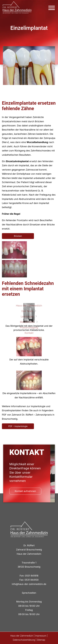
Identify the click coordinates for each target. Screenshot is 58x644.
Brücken (18, 236)
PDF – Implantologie (18, 426)
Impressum (41, 636)
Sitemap (41, 640)
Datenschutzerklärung (24, 640)
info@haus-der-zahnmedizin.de (29, 584)
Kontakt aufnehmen (25, 491)
